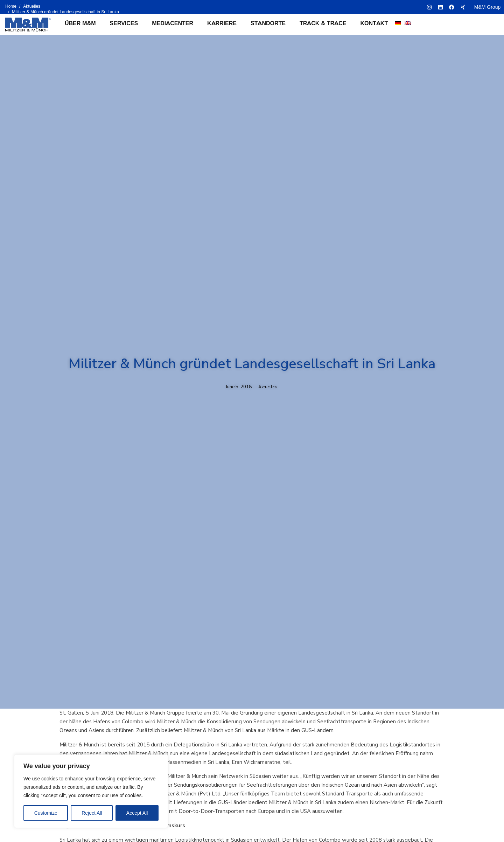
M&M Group (487, 7)
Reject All (92, 813)
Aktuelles (268, 387)
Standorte (268, 23)
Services (124, 23)
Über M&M (80, 23)
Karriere (222, 23)
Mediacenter (173, 23)
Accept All (137, 813)
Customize (46, 813)
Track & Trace (323, 23)
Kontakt (374, 23)
